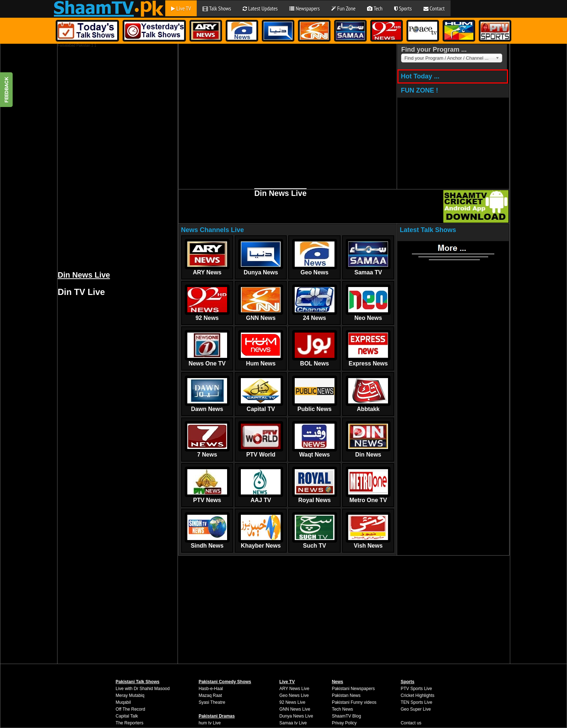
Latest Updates (260, 8)
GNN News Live (295, 709)
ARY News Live (294, 689)
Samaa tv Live (293, 723)
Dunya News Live (296, 716)
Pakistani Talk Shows (138, 682)
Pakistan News (346, 695)
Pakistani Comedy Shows (225, 682)
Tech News (343, 709)
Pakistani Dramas (217, 716)
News (338, 682)
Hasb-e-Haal (211, 689)
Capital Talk (127, 716)
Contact (434, 8)
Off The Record (131, 709)
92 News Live (292, 702)
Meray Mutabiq (130, 695)
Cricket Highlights (417, 695)
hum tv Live (210, 723)
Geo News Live (294, 695)
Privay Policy (344, 723)
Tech (375, 8)
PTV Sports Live (416, 689)
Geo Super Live (416, 709)
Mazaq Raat (210, 695)
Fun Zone (343, 8)
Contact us (411, 723)
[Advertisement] (112, 156)
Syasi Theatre (212, 702)
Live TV (181, 8)
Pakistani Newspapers (353, 689)
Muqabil (123, 702)
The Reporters (130, 723)
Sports (403, 8)
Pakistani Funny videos (354, 702)
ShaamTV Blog (347, 716)
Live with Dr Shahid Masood (143, 689)
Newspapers (304, 8)
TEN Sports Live (416, 702)
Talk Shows (217, 8)
